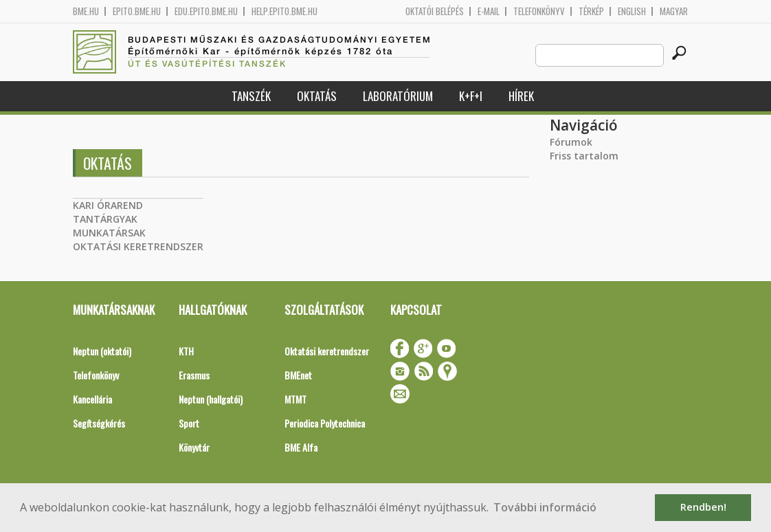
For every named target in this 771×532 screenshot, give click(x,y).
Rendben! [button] (703, 507)
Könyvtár (194, 447)
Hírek (521, 96)
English (632, 11)
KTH (186, 351)
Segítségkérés (99, 423)
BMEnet (298, 375)
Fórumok (571, 142)
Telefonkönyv (539, 11)
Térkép (591, 11)
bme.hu (86, 11)
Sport (189, 423)
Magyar (674, 11)
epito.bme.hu (137, 11)
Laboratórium (398, 96)
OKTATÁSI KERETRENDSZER (138, 246)
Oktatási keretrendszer (327, 351)
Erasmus (194, 375)
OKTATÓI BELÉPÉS (435, 11)
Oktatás (317, 96)
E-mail (489, 11)
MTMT (295, 399)
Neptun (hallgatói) (211, 399)
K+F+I (471, 96)
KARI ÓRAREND (108, 205)
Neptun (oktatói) (102, 351)
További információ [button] (545, 507)
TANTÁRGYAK (105, 219)
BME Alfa (301, 447)
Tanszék (251, 96)
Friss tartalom (584, 156)
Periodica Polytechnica (325, 423)
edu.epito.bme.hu (206, 11)
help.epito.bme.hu (284, 11)
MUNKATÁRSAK (109, 233)
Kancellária (92, 399)
